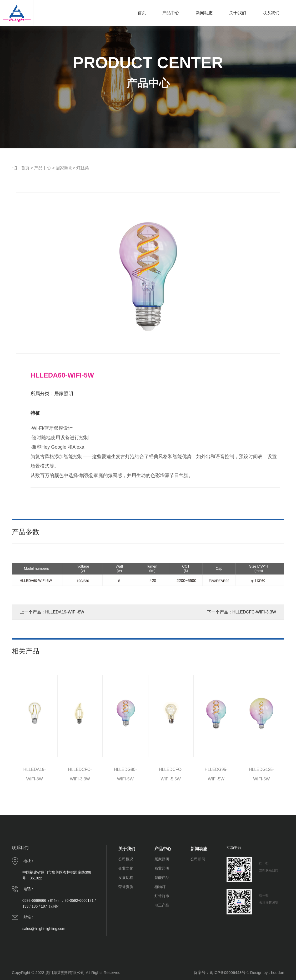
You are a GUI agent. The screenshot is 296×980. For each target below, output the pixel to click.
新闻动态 (204, 13)
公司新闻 (198, 896)
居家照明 (64, 168)
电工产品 (162, 942)
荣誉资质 (126, 924)
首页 (142, 13)
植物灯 (160, 924)
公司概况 (126, 896)
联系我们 (271, 13)
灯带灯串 (162, 933)
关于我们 (238, 13)
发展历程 (126, 915)
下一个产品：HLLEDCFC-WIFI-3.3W (242, 649)
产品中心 (171, 13)
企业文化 (126, 905)
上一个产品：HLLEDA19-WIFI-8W (52, 649)
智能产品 (162, 915)
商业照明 (162, 905)
